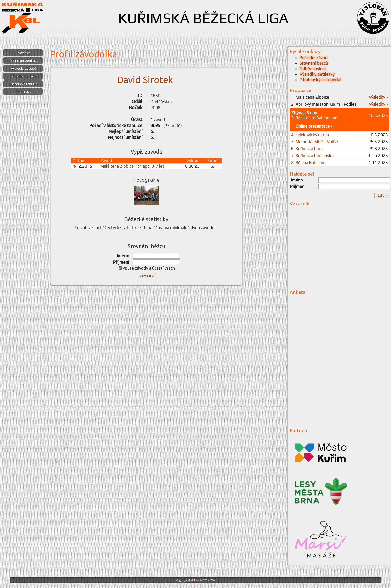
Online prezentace (24, 61)
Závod (106, 161)
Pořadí (212, 161)
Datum (79, 161)
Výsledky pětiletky (317, 74)
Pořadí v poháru (24, 76)
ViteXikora (193, 580)
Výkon (192, 161)
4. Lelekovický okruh (310, 135)
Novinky (24, 53)
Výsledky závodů (24, 68)
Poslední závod (314, 58)
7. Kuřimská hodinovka (312, 156)
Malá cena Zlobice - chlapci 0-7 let (132, 166)
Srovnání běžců (314, 63)
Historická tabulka (24, 84)
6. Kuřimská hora (307, 149)
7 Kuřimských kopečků (321, 80)
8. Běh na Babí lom (308, 163)
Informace (24, 91)
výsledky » (378, 97)
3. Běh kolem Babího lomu (315, 118)
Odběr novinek (313, 69)
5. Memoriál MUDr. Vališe (315, 142)
